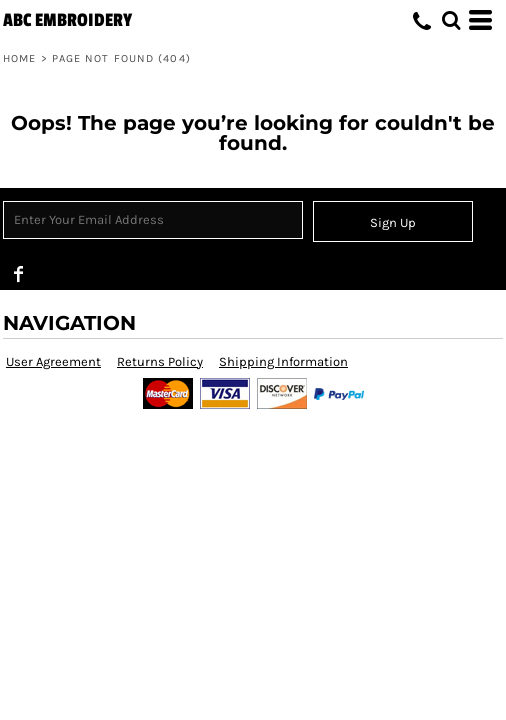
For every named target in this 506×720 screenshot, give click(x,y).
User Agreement (53, 361)
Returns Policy (160, 361)
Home (19, 58)
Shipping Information (283, 361)
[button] (451, 20)
